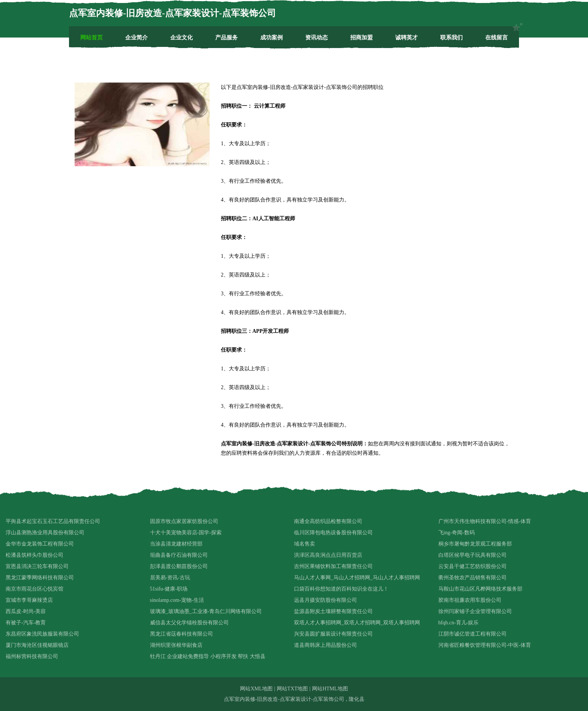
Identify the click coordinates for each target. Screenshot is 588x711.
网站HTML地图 (330, 689)
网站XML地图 (256, 689)
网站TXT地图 (292, 689)
